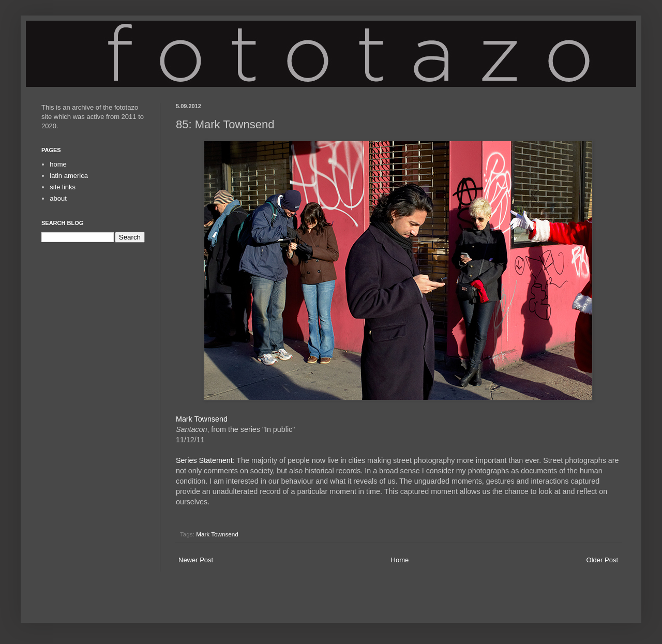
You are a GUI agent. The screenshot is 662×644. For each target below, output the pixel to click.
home (58, 164)
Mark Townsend (202, 419)
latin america (69, 176)
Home (400, 560)
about (58, 198)
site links (63, 187)
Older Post (602, 560)
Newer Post (196, 560)
